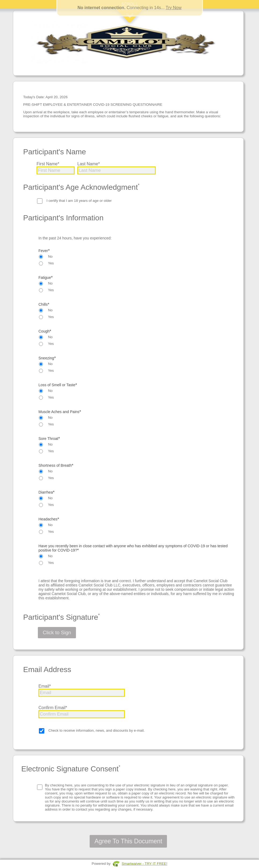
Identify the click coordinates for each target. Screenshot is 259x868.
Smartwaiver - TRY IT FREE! (144, 864)
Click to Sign (57, 632)
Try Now (174, 8)
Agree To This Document (128, 841)
